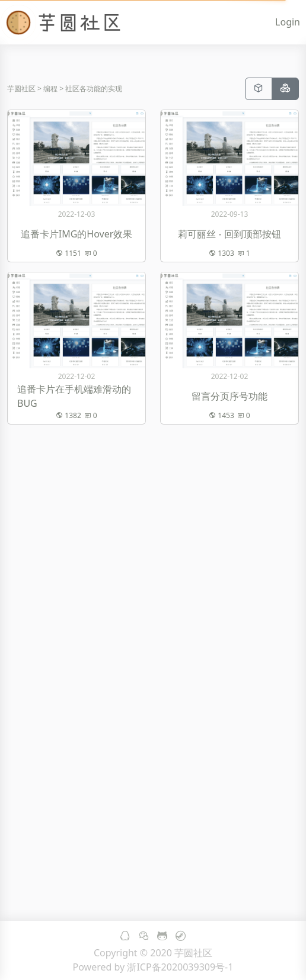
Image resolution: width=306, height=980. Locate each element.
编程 (50, 89)
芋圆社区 (21, 89)
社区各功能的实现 (94, 89)
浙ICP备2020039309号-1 (180, 967)
